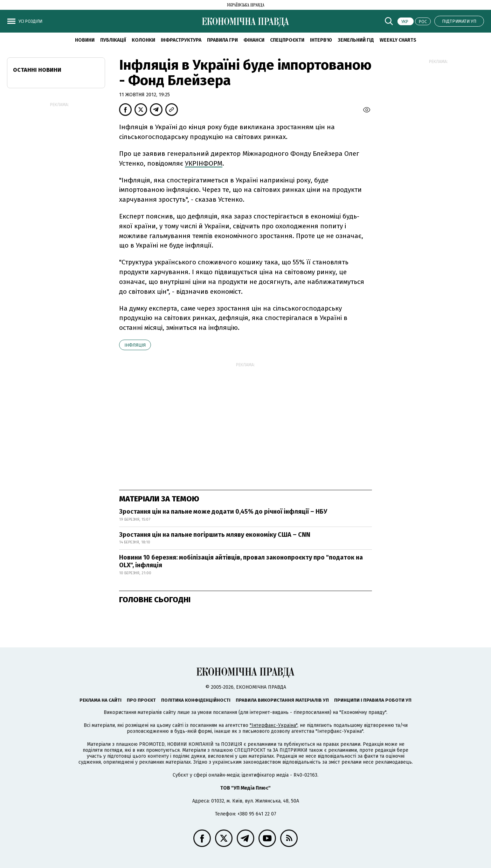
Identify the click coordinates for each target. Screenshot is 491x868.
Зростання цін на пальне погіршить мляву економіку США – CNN (215, 535)
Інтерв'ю (321, 40)
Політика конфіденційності (196, 700)
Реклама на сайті (101, 700)
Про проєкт (141, 700)
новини (85, 40)
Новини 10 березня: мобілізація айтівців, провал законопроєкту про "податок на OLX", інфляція (241, 561)
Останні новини (37, 70)
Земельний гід (356, 40)
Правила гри (222, 40)
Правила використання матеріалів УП (282, 700)
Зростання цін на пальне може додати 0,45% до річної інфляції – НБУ (223, 512)
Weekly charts (398, 40)
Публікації (113, 40)
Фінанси (254, 40)
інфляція (135, 345)
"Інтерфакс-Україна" (274, 725)
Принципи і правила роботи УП (373, 700)
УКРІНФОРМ (204, 163)
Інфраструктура (181, 40)
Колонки (143, 40)
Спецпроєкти (287, 40)
